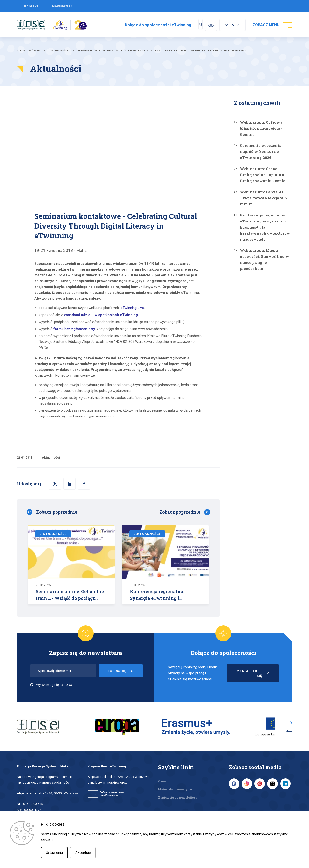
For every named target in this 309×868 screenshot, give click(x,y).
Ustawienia (54, 853)
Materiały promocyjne (175, 779)
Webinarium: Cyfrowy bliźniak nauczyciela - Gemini (261, 128)
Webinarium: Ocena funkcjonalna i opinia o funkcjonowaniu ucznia (263, 175)
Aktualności (59, 50)
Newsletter (62, 6)
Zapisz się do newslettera (178, 787)
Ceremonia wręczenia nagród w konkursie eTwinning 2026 (261, 151)
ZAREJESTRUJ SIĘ (258, 676)
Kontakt (31, 6)
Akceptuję (83, 853)
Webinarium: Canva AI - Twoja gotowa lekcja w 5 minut (263, 198)
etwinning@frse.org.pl (113, 772)
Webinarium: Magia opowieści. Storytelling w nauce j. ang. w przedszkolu (265, 259)
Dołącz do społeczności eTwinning (150, 25)
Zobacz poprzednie (57, 512)
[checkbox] (32, 685)
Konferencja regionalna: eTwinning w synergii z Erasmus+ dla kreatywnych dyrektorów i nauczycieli (265, 227)
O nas (162, 771)
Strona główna (28, 50)
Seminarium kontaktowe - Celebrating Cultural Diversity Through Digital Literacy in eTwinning (162, 50)
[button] (84, 484)
